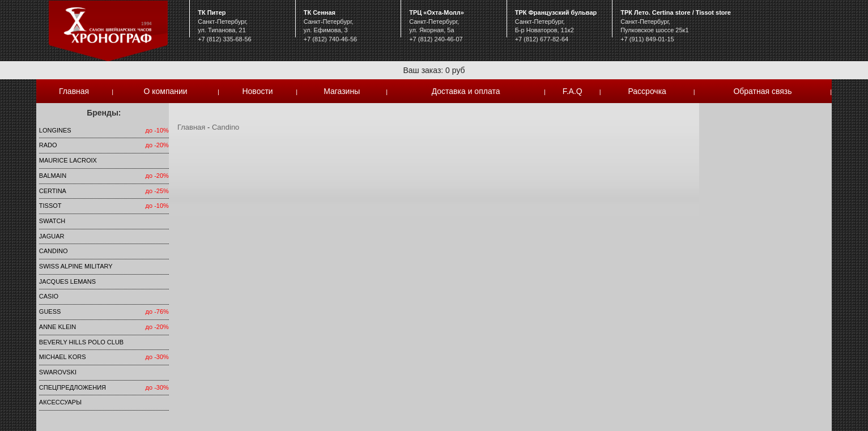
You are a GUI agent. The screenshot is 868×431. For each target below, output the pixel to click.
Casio (49, 296)
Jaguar (52, 236)
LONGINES (55, 130)
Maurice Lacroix (68, 160)
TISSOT (50, 206)
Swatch (52, 221)
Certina (53, 191)
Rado (48, 145)
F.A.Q (573, 91)
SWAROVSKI (58, 372)
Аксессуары (60, 402)
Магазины (342, 91)
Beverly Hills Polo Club (81, 342)
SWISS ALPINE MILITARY (76, 266)
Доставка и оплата (466, 91)
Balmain (53, 176)
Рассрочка (647, 91)
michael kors (63, 357)
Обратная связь (762, 91)
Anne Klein (58, 327)
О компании (165, 91)
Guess (50, 311)
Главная (74, 91)
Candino (54, 251)
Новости (257, 91)
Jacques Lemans (67, 281)
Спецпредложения (73, 387)
